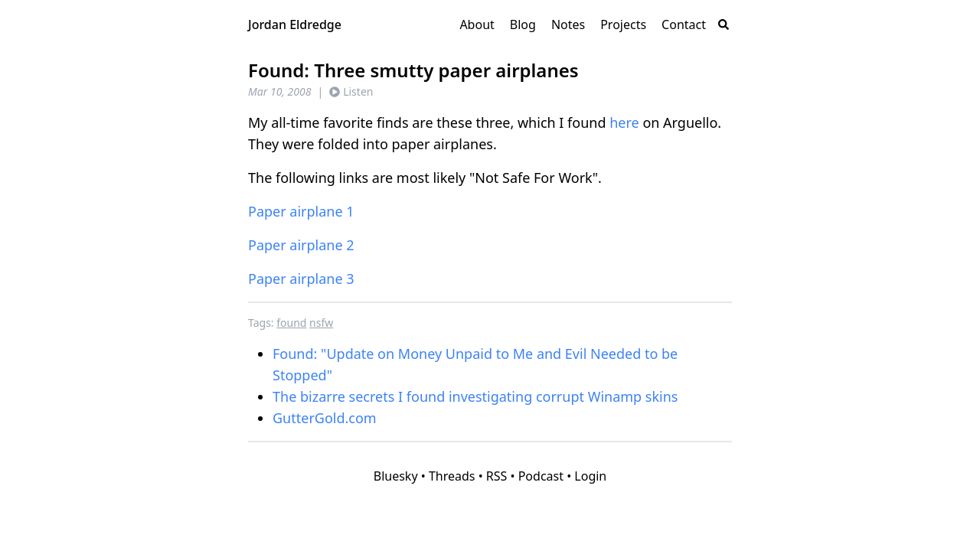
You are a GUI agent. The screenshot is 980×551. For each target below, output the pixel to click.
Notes (568, 24)
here (624, 122)
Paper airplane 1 (301, 211)
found (291, 323)
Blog (523, 24)
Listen (351, 91)
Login (590, 476)
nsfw (321, 323)
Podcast (541, 476)
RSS (497, 476)
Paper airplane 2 (301, 245)
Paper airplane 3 (301, 279)
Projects (623, 24)
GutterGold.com (325, 418)
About (477, 24)
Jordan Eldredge (295, 24)
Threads (452, 476)
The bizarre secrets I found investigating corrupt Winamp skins (475, 396)
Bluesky (396, 476)
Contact (684, 24)
